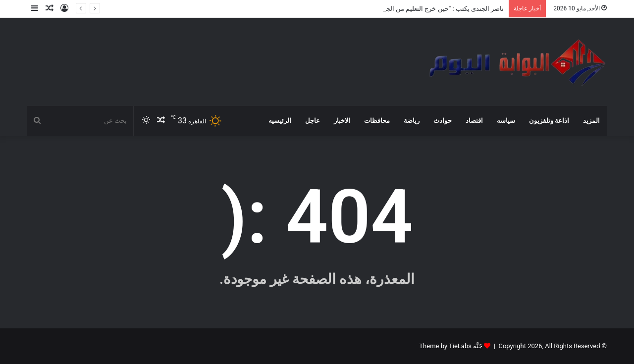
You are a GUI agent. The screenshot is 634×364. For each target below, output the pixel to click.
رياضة (412, 121)
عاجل (313, 121)
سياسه (506, 121)
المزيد (591, 121)
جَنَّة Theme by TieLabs (451, 346)
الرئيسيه (280, 121)
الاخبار (342, 121)
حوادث (443, 121)
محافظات (377, 121)
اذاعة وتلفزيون (549, 121)
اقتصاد (474, 121)
